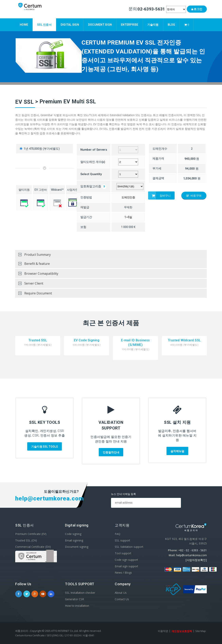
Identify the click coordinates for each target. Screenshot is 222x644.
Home (24, 24)
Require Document (34, 294)
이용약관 (163, 631)
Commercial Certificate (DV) (33, 547)
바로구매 (194, 196)
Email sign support (127, 566)
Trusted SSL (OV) (26, 540)
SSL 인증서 (44, 24)
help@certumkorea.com (191, 555)
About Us (121, 593)
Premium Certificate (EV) (31, 534)
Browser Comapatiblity (37, 275)
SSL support (122, 540)
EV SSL (24, 102)
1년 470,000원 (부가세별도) (40, 149)
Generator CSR (74, 599)
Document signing (77, 547)
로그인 (197, 9)
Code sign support (126, 560)
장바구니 (159, 196)
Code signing (73, 534)
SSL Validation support (129, 547)
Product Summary (33, 256)
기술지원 (153, 24)
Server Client (29, 285)
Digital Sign (70, 24)
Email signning (74, 540)
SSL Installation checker (80, 593)
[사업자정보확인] (196, 560)
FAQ (118, 534)
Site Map (201, 631)
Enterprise (130, 24)
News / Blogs (123, 573)
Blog (171, 24)
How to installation (77, 605)
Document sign (100, 24)
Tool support (123, 553)
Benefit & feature (32, 265)
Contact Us (122, 599)
